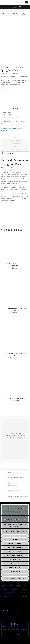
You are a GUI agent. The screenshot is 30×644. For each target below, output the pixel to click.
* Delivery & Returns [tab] (15, 143)
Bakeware (20, 122)
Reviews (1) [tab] (15, 150)
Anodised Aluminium (15, 124)
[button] (22, 2)
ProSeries (22, 126)
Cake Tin (9, 126)
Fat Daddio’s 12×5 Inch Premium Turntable (15, 265)
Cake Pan (3, 126)
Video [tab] (15, 147)
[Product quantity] (4, 103)
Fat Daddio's (15, 126)
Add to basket (16, 108)
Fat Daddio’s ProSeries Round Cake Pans (15, 354)
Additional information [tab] (15, 140)
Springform (9, 128)
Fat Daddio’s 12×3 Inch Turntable (15, 398)
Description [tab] (15, 137)
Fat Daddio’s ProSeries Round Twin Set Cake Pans (15, 310)
